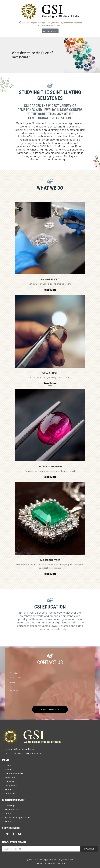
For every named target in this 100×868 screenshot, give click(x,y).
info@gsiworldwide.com (23, 749)
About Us (9, 770)
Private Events (12, 809)
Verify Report (50, 31)
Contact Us (10, 793)
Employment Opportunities (18, 817)
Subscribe (89, 849)
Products (9, 789)
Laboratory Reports (14, 774)
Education (10, 778)
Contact (9, 813)
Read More (50, 290)
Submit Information (50, 709)
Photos (8, 821)
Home (8, 766)
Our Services (11, 782)
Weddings (10, 805)
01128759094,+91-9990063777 (50, 26)
